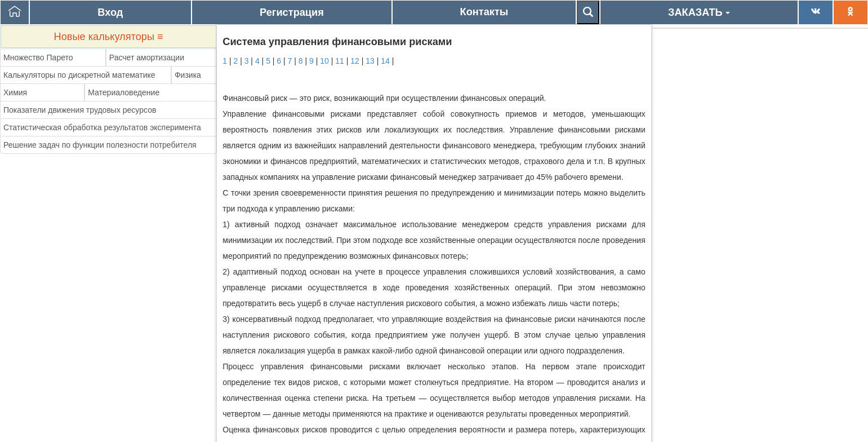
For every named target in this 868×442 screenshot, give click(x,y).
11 (340, 61)
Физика (188, 75)
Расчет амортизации (147, 58)
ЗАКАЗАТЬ (699, 12)
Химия (15, 92)
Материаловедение (124, 92)
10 (324, 61)
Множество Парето (38, 58)
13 (370, 61)
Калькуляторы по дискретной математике (79, 75)
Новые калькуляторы (109, 37)
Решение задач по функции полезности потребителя (100, 145)
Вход (110, 12)
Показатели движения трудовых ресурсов (80, 110)
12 (355, 61)
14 (385, 61)
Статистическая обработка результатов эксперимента (102, 127)
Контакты (484, 12)
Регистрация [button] (292, 12)
